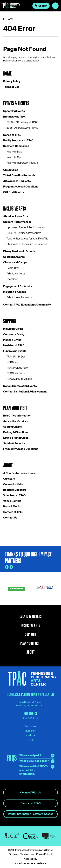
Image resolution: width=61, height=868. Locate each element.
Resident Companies (16, 146)
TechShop (12, 279)
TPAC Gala (12, 362)
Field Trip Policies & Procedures (24, 233)
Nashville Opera (15, 157)
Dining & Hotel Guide (16, 438)
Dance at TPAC (12, 135)
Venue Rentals (12, 501)
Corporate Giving (14, 335)
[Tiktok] (31, 740)
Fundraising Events (15, 351)
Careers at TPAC (13, 512)
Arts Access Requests (17, 181)
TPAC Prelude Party (17, 368)
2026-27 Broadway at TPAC (22, 122)
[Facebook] (31, 726)
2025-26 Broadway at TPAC (22, 128)
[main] (30, 279)
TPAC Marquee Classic (19, 379)
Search (43, 6)
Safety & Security (14, 444)
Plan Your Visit (15, 408)
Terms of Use (11, 87)
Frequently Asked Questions (21, 187)
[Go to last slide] (7, 567)
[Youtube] (30, 735)
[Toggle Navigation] (55, 6)
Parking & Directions (16, 433)
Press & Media (12, 507)
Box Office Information (17, 416)
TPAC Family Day (16, 357)
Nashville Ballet (15, 152)
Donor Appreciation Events (20, 386)
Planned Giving (12, 340)
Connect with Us (13, 485)
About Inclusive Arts (16, 217)
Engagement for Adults (18, 287)
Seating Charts (12, 427)
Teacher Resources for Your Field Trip (27, 239)
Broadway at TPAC (15, 117)
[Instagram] (30, 731)
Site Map (13, 854)
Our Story (9, 479)
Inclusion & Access (15, 292)
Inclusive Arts (15, 208)
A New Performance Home (20, 473)
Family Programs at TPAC (18, 141)
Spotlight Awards (14, 257)
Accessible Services (16, 421)
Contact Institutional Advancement (25, 392)
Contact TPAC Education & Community (27, 305)
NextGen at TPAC (14, 346)
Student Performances (17, 222)
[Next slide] (11, 567)
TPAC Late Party (16, 374)
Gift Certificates (14, 192)
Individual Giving (13, 329)
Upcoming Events (14, 111)
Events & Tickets (16, 103)
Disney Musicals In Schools (19, 252)
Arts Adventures (16, 274)
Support (10, 321)
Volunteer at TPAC (14, 496)
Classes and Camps (15, 263)
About (8, 465)
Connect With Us (30, 793)
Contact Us (10, 518)
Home (10, 19)
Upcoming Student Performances (26, 228)
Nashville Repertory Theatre (22, 163)
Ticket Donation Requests (19, 176)
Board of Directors (15, 490)
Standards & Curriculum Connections (27, 244)
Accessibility (30, 859)
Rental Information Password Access (30, 814)
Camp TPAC (13, 268)
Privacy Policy (12, 82)
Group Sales (11, 170)
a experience (30, 863)
